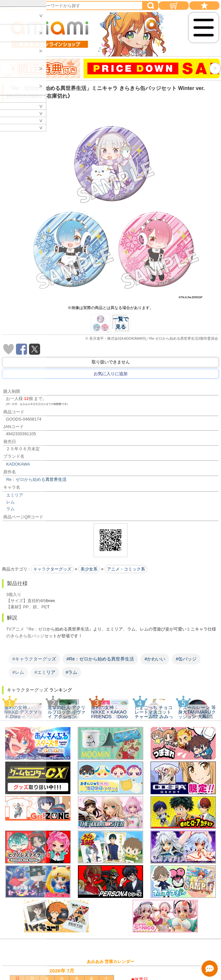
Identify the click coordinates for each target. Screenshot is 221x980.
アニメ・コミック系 (126, 569)
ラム (10, 509)
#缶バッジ (186, 659)
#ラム (72, 672)
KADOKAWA (18, 464)
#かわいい (155, 659)
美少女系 (89, 569)
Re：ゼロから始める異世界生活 (36, 479)
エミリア (15, 495)
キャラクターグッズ (52, 569)
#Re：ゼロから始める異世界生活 (100, 659)
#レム (18, 672)
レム (10, 502)
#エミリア (45, 672)
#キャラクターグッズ (34, 659)
